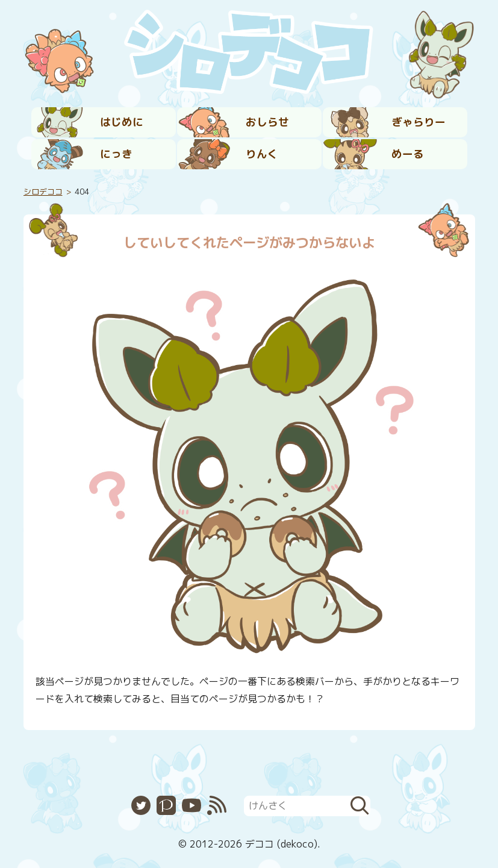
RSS (217, 805)
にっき (116, 154)
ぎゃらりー (419, 122)
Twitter (141, 805)
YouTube (191, 805)
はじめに (122, 122)
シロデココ (43, 192)
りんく (262, 154)
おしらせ (267, 122)
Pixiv (166, 805)
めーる (408, 154)
